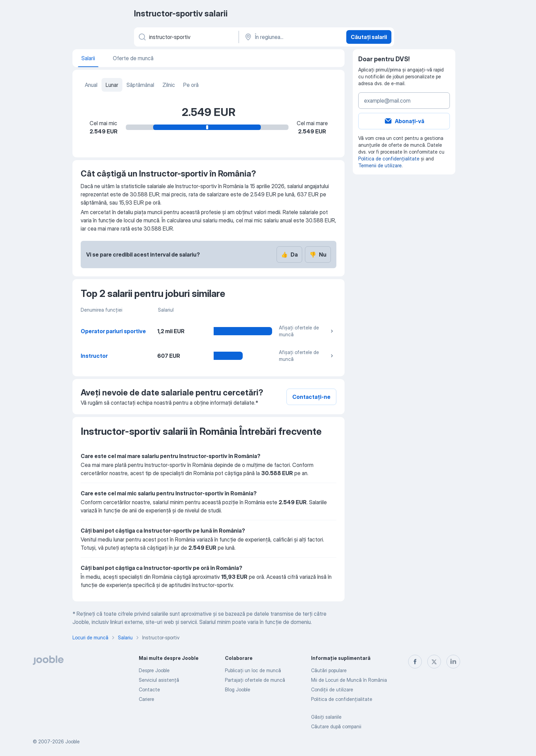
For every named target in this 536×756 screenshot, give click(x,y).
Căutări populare (329, 670)
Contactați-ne (311, 397)
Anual (91, 85)
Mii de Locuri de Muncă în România (349, 680)
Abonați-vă (404, 121)
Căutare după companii (336, 726)
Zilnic (169, 85)
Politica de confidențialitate (389, 159)
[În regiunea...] (292, 37)
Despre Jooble (154, 670)
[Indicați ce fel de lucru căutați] (186, 37)
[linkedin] (453, 662)
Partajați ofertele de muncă (255, 680)
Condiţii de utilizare (332, 689)
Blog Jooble (238, 689)
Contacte (149, 689)
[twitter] (434, 662)
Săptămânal (140, 85)
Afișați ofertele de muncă (307, 331)
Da (289, 255)
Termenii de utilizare (380, 165)
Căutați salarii (369, 37)
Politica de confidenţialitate (342, 699)
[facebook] (415, 662)
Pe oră (191, 85)
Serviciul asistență (159, 680)
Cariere (146, 699)
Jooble (72, 741)
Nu (318, 255)
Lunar (112, 85)
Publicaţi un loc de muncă (253, 670)
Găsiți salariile (326, 717)
